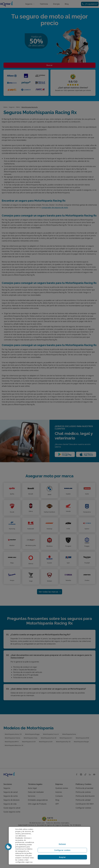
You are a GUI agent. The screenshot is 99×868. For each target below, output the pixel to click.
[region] (49, 846)
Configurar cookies (62, 852)
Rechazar (62, 847)
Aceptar (62, 857)
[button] (8, 847)
